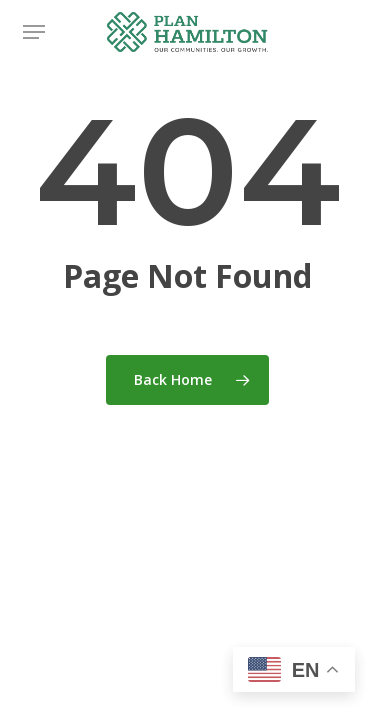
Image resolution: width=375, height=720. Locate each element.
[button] (34, 32)
